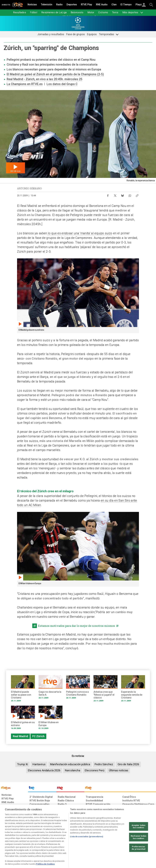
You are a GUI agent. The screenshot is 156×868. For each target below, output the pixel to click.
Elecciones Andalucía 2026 (44, 770)
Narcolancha (73, 770)
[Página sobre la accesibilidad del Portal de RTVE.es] (94, 845)
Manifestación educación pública (70, 764)
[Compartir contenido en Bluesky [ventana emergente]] (122, 195)
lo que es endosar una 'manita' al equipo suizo (80, 233)
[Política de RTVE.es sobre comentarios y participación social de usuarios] (143, 845)
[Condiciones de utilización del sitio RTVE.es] (6, 845)
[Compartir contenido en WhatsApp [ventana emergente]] (130, 195)
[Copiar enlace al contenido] (137, 195)
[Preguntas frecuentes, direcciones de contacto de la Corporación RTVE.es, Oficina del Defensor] (122, 845)
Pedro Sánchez (104, 764)
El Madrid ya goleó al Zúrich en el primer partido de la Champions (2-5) (55, 74)
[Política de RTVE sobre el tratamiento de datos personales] (26, 845)
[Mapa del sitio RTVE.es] (109, 845)
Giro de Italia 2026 (128, 764)
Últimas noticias (119, 770)
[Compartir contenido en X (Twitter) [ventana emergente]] (115, 195)
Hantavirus (39, 764)
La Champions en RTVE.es (25, 84)
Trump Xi (22, 764)
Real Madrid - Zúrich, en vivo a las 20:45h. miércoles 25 (44, 79)
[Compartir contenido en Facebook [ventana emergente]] (108, 195)
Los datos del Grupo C (62, 84)
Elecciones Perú (95, 770)
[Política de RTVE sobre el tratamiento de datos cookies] (50, 845)
